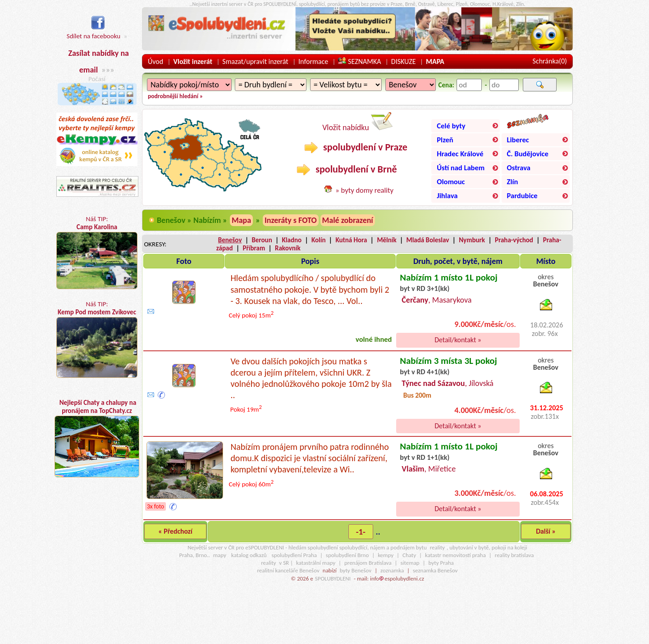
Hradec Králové (460, 154)
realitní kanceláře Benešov (288, 570)
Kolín (318, 240)
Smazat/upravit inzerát (255, 61)
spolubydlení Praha (294, 555)
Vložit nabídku (357, 122)
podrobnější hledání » (175, 96)
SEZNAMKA (359, 61)
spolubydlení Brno (347, 555)
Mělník (386, 240)
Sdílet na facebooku (94, 32)
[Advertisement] (97, 566)
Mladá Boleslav (428, 240)
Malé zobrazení (348, 220)
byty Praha (441, 563)
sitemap (410, 563)
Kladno (292, 240)
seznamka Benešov (435, 570)
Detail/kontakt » (458, 340)
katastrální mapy (316, 563)
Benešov (230, 240)
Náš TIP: (97, 252)
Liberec (518, 140)
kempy (386, 555)
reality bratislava (514, 555)
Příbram (254, 248)
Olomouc (451, 181)
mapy (220, 555)
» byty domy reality (364, 190)
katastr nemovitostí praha (455, 555)
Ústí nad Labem (461, 168)
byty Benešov (356, 570)
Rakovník (288, 248)
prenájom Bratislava (368, 563)
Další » (546, 531)
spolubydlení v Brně (347, 169)
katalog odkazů (249, 555)
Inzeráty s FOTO (291, 220)
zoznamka (392, 570)
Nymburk (472, 240)
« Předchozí (175, 531)
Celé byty (451, 126)
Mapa (241, 220)
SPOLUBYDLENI (333, 578)
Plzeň (445, 140)
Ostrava (519, 168)
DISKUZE (404, 61)
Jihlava (447, 195)
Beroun (262, 240)
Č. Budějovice (528, 154)
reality (437, 547)
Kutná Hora (351, 240)
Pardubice (522, 195)
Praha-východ (514, 240)
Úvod (155, 61)
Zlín (513, 181)
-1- (361, 532)
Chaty (409, 555)
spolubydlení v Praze (356, 147)
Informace (313, 61)
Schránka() (550, 61)
